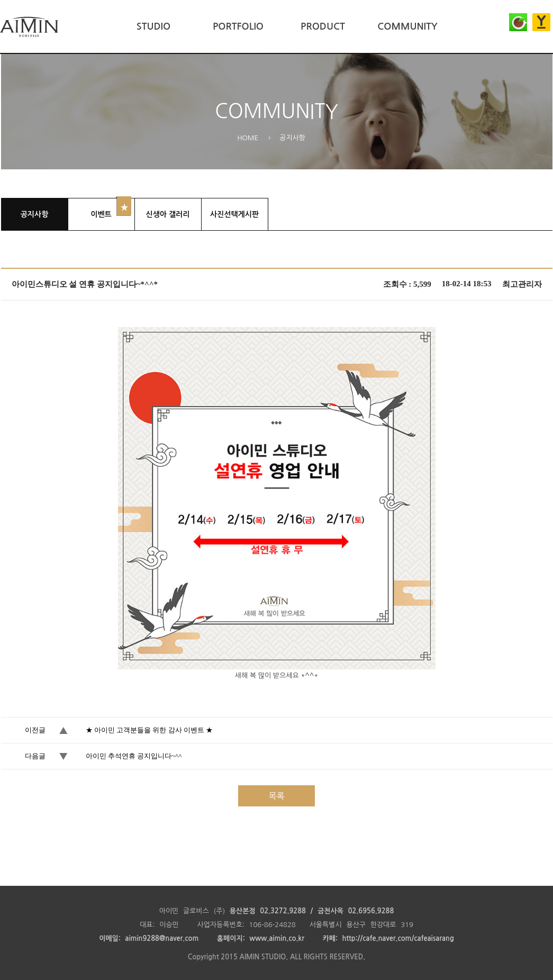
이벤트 (101, 214)
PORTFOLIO (238, 26)
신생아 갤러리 (168, 214)
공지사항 (35, 214)
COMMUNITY (407, 26)
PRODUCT (323, 26)
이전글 (35, 730)
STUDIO (153, 26)
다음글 (35, 756)
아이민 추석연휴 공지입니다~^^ (134, 756)
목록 (276, 796)
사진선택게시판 (234, 214)
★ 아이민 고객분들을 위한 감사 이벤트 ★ (149, 730)
